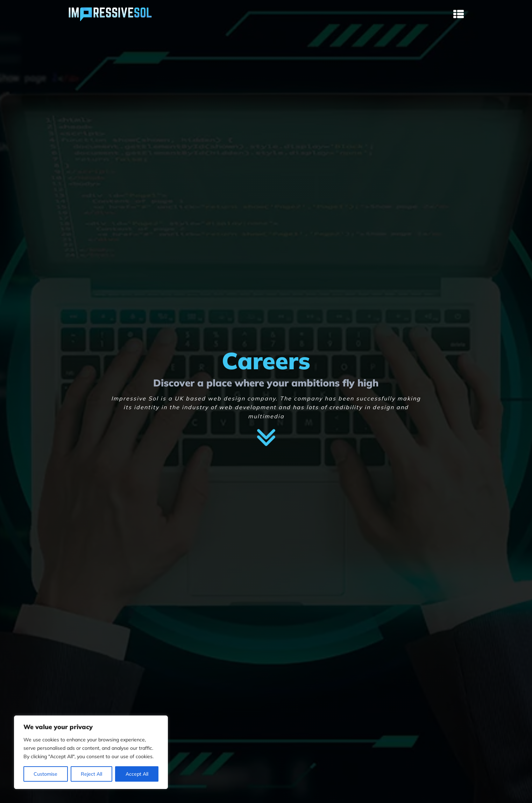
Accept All (137, 774)
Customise (45, 774)
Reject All (91, 774)
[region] (91, 752)
